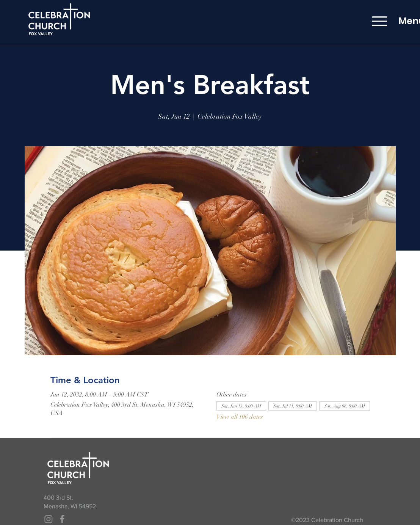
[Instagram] (49, 519)
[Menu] (379, 21)
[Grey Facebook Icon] (62, 519)
